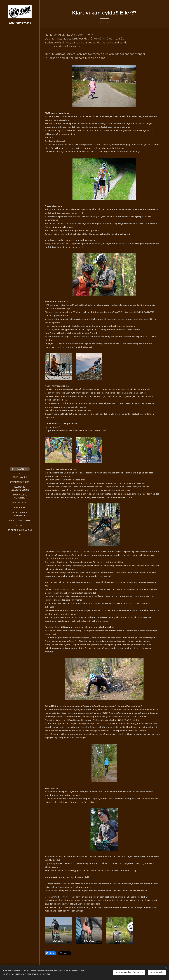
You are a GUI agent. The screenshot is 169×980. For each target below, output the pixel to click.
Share (50, 953)
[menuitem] (20, 477)
